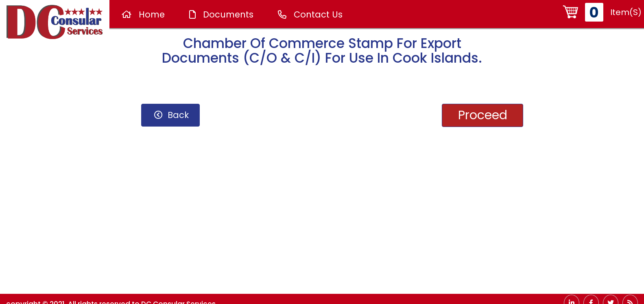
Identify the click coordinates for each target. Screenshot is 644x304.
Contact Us (310, 14)
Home (143, 14)
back (171, 115)
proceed (483, 115)
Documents (221, 14)
